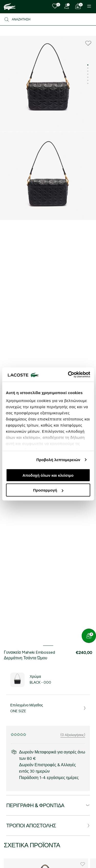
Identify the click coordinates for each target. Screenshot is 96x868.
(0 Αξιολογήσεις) (73, 735)
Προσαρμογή (48, 490)
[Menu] (89, 6)
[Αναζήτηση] (48, 19)
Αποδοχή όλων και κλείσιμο (48, 475)
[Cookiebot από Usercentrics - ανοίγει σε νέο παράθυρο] (68, 375)
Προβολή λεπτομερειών (58, 460)
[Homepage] (10, 7)
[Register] (67, 6)
